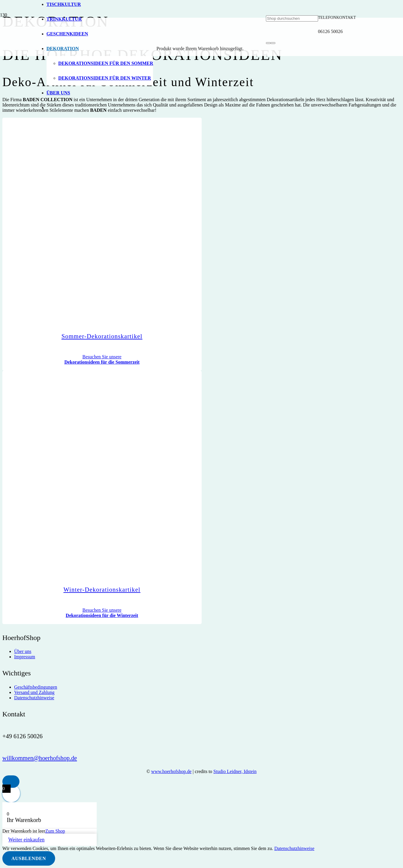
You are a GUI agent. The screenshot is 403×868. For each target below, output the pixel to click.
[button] (11, 782)
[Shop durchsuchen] (292, 18)
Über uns (23, 651)
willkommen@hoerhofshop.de (40, 758)
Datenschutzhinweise (34, 698)
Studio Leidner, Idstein (235, 771)
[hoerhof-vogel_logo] (153, 247)
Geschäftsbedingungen (36, 687)
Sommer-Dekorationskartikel (102, 336)
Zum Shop (55, 831)
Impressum (25, 657)
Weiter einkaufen (26, 840)
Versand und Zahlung (34, 692)
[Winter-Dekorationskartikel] (153, 570)
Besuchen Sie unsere (102, 359)
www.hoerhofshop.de (171, 771)
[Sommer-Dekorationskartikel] (153, 317)
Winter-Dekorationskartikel (102, 589)
